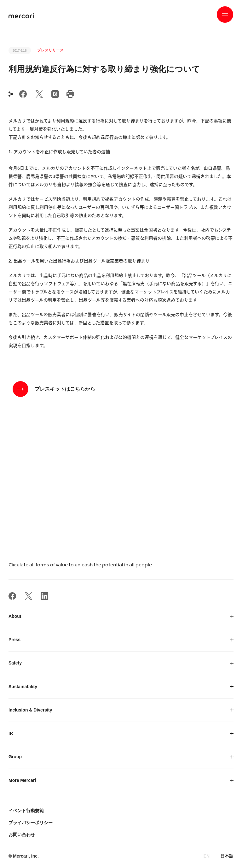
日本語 (227, 856)
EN (207, 856)
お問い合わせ (22, 835)
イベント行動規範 (26, 811)
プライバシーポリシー (31, 823)
